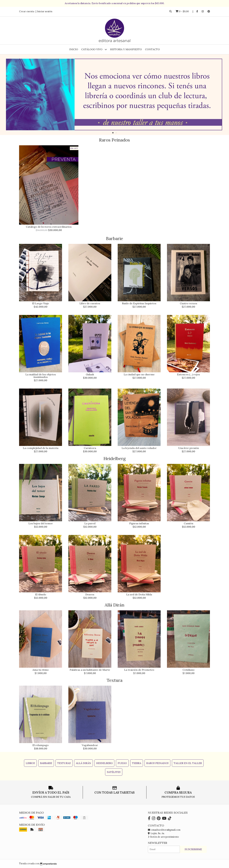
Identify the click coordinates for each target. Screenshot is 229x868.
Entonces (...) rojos (188, 374)
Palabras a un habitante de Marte (90, 670)
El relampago (41, 745)
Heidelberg (104, 763)
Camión (189, 523)
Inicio (74, 49)
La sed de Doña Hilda (139, 594)
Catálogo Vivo (94, 49)
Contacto (152, 49)
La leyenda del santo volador (139, 448)
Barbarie (46, 763)
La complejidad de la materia (41, 448)
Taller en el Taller (188, 763)
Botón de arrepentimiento (163, 837)
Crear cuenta (27, 11)
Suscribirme (193, 849)
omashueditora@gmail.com (164, 830)
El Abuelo (41, 594)
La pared (90, 523)
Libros (30, 763)
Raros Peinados (157, 763)
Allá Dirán (83, 763)
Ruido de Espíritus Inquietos (139, 303)
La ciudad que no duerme (139, 374)
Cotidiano (189, 670)
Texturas (64, 763)
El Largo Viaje (41, 303)
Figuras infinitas (139, 523)
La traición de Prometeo (139, 670)
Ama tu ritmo (41, 670)
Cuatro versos (189, 303)
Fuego (122, 763)
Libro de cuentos (90, 303)
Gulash (90, 374)
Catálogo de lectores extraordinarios (49, 227)
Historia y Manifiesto (126, 49)
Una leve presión (189, 448)
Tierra (137, 763)
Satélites (114, 772)
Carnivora (90, 448)
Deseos (90, 594)
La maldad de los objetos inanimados (41, 376)
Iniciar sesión (45, 11)
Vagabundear (90, 745)
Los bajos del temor (41, 523)
